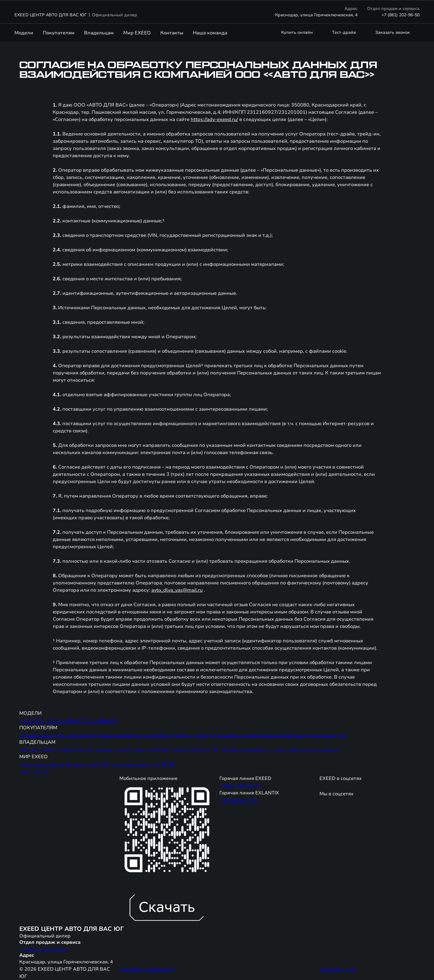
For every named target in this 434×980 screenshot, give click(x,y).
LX (48, 721)
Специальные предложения (247, 735)
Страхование (157, 735)
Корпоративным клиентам (313, 735)
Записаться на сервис (86, 749)
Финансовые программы (111, 735)
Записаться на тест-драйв (50, 735)
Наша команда (210, 33)
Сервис (121, 749)
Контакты (172, 33)
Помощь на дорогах (242, 749)
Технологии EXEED (88, 764)
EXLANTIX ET (68, 721)
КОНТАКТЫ (33, 771)
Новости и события (42, 764)
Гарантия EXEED (151, 749)
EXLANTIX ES (100, 721)
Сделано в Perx (338, 969)
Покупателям (59, 33)
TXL (39, 721)
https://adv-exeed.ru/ (214, 119)
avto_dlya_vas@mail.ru (177, 590)
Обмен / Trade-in (193, 735)
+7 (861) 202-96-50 (401, 15)
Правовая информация (147, 969)
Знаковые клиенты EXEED (142, 764)
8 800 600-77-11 (239, 800)
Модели (24, 33)
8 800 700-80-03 (239, 786)
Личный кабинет (39, 749)
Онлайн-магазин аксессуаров (302, 749)
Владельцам (99, 33)
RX (30, 721)
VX (23, 721)
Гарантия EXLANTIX (195, 749)
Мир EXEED (137, 33)
